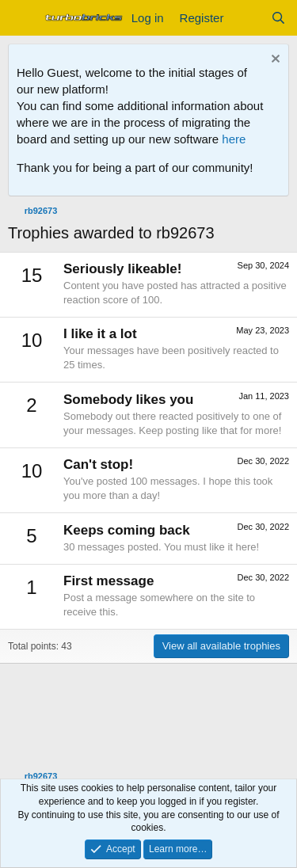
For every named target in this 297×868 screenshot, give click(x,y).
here (234, 139)
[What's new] (247, 18)
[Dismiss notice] (274, 61)
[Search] (278, 18)
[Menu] (22, 18)
